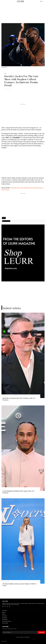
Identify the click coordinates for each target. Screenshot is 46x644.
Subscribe (41, 632)
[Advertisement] (23, 13)
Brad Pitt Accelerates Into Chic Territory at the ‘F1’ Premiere (19, 399)
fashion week (6, 582)
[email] (20, 632)
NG (5, 73)
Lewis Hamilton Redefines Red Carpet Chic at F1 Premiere (18, 492)
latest (4, 396)
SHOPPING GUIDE (6, 221)
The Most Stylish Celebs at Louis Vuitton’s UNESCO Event (19, 585)
